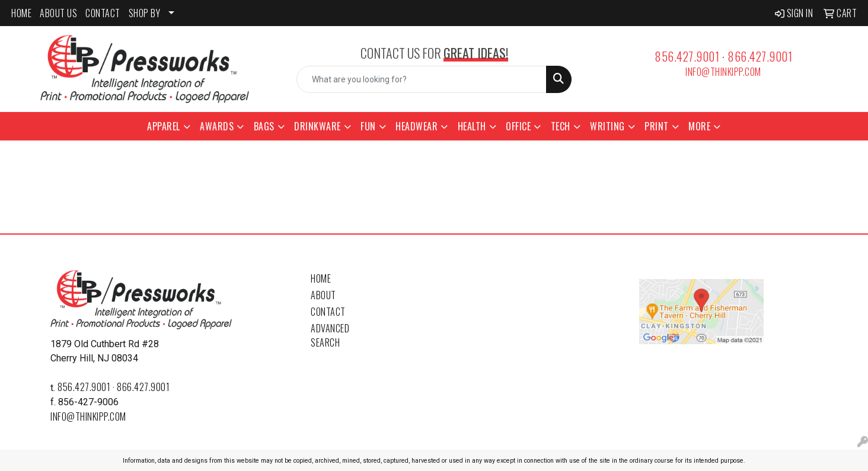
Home (321, 278)
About (323, 295)
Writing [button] (607, 126)
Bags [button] (264, 126)
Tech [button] (561, 126)
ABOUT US (58, 13)
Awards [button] (217, 126)
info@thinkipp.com (723, 72)
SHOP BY (145, 13)
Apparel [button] (164, 126)
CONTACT (103, 13)
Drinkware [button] (317, 126)
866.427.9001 (760, 56)
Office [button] (518, 126)
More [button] (699, 126)
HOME (21, 13)
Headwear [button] (417, 126)
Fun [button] (368, 126)
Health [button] (472, 126)
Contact (328, 312)
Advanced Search (330, 335)
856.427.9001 (687, 56)
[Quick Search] (422, 79)
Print (657, 126)
